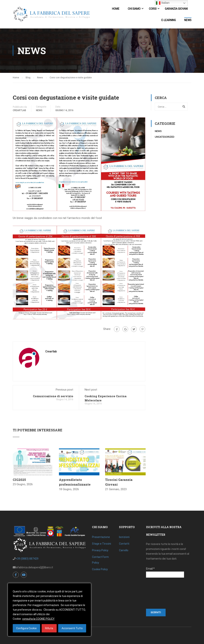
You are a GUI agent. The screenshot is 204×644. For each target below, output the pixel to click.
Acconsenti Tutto (72, 628)
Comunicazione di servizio (53, 396)
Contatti (124, 544)
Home (116, 9)
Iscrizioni (124, 537)
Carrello (124, 550)
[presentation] (162, 595)
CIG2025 (19, 480)
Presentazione (101, 537)
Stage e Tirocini (102, 544)
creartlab (19, 110)
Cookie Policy (100, 569)
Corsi (153, 9)
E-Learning (169, 20)
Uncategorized (165, 137)
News (188, 20)
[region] (49, 610)
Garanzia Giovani (176, 9)
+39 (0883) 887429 (27, 559)
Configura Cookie (26, 628)
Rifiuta (49, 628)
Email (150, 569)
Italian (163, 3)
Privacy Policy (100, 550)
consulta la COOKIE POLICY (38, 619)
